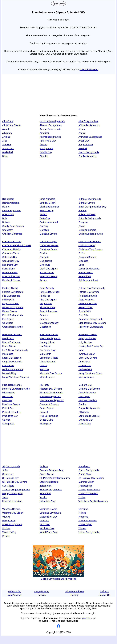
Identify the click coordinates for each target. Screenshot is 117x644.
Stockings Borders (49, 482)
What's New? (15, 595)
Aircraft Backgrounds (50, 129)
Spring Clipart (85, 474)
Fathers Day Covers (89, 292)
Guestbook (45, 327)
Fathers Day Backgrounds (92, 288)
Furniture (44, 319)
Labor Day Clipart (49, 358)
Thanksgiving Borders (51, 490)
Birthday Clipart (48, 203)
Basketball (8, 152)
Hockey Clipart (47, 342)
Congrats (44, 257)
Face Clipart (85, 276)
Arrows (43, 145)
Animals (6, 137)
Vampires (83, 509)
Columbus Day (10, 257)
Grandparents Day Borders (92, 323)
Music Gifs (8, 397)
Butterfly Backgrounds (90, 218)
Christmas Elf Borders (90, 242)
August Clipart (86, 145)
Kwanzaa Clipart (87, 354)
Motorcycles (8, 393)
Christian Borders (87, 230)
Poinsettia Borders (12, 412)
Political (44, 412)
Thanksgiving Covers (89, 490)
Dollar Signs (8, 269)
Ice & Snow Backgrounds (15, 350)
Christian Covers (48, 234)
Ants (5, 141)
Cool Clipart (46, 261)
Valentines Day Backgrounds (93, 501)
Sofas (5, 470)
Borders (82, 211)
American (45, 133)
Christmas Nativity (11, 249)
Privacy (74, 595)
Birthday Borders (11, 203)
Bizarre (6, 207)
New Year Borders (88, 400)
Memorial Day (9, 373)
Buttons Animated (49, 222)
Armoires (7, 145)
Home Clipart (9, 346)
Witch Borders (47, 528)
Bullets (43, 214)
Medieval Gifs (85, 369)
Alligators (7, 133)
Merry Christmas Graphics (16, 377)
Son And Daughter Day (51, 470)
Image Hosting (42, 591)
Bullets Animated (87, 214)
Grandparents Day (49, 323)
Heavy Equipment (11, 342)
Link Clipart (8, 366)
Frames (44, 315)
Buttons (6, 222)
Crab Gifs (83, 261)
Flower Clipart (86, 307)
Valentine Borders (11, 509)
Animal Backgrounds (50, 137)
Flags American (86, 300)
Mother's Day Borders (51, 389)
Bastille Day (46, 152)
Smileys (44, 466)
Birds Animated (47, 199)
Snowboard (84, 466)
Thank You (45, 493)
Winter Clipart (85, 524)
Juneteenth (45, 354)
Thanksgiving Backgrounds (16, 490)
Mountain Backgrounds (51, 393)
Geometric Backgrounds (91, 319)
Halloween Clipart (49, 335)
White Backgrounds (12, 524)
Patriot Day (8, 408)
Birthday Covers (87, 203)
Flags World (46, 304)
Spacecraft (8, 474)
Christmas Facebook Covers (17, 245)
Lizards (43, 366)
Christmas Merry (87, 245)
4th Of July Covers (12, 125)
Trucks (43, 497)
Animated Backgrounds (90, 137)
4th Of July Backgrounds (52, 121)
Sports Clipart (47, 474)
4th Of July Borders (88, 121)
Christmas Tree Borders (91, 249)
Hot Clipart (45, 346)
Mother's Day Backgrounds (16, 389)
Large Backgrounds (12, 362)
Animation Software (74, 591)
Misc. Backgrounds (12, 385)
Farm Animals (47, 288)
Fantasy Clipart (10, 288)
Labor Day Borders (12, 358)
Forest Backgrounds (13, 315)
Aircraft (6, 129)
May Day (44, 369)
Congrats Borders (87, 257)
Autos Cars (8, 148)
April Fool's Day (48, 141)
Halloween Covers (88, 335)
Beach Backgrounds (89, 152)
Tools (5, 497)
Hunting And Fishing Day (91, 346)
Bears (5, 156)
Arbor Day (84, 141)
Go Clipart (7, 323)
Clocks (43, 253)
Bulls (5, 218)
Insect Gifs (8, 354)
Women (82, 528)
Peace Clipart (47, 408)
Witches (6, 528)
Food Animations (48, 311)
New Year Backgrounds (52, 400)
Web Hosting (15, 591)
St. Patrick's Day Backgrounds (55, 478)
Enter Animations (48, 276)
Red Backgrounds (49, 416)
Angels (82, 133)
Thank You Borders (88, 493)
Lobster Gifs (85, 366)
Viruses (6, 517)
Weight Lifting (9, 521)
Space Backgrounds (89, 470)
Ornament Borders (49, 404)
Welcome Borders (88, 521)
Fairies (43, 280)
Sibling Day (46, 424)
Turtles (82, 497)
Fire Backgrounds (11, 296)
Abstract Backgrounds (51, 125)
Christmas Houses (49, 245)
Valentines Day (47, 501)
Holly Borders (85, 342)
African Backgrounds (89, 125)
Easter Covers (86, 273)
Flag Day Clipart (48, 300)
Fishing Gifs (8, 300)
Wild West (45, 524)
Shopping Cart (86, 420)
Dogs (81, 265)
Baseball (83, 148)
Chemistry (7, 230)
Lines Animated (48, 362)
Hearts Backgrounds (50, 338)
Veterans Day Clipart (13, 513)
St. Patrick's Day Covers (15, 482)
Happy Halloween (87, 338)
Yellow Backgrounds (89, 532)
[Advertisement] (58, 93)
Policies (42, 595)
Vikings (82, 513)
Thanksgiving (85, 486)
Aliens (82, 129)
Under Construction (12, 501)
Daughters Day (10, 265)
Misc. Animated (86, 377)
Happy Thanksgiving (13, 493)
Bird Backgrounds (88, 156)
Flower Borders (48, 307)
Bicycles (44, 156)
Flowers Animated (88, 304)
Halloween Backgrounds (91, 327)
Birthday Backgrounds (90, 199)
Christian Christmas (12, 234)
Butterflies (45, 218)
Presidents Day (10, 416)
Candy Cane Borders (13, 226)
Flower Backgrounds (13, 307)
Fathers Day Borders (13, 292)
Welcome (45, 521)
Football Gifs (85, 311)
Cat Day (44, 226)
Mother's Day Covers (89, 389)
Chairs (82, 226)
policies (86, 618)
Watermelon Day (48, 517)
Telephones (46, 486)
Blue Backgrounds (12, 211)
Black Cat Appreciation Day (92, 207)
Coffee (82, 253)
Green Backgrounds (12, 327)
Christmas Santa (48, 249)
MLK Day (44, 385)
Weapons (83, 517)
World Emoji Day (48, 532)
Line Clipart (84, 362)
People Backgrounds (89, 408)
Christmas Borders (12, 242)
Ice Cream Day (47, 350)
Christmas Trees (11, 253)
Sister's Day (85, 424)
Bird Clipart (8, 199)
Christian (44, 230)
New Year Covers (11, 404)
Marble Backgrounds (13, 369)
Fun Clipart (8, 319)
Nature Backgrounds (50, 397)
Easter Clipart (47, 273)
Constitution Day (11, 261)
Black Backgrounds (50, 207)
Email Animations (11, 276)
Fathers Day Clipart (50, 292)
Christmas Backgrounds (91, 234)
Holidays (104, 591)
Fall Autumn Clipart (88, 280)
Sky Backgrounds (11, 466)
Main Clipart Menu (89, 70)
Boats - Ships (47, 211)
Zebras (6, 536)
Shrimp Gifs (8, 424)
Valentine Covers (48, 509)
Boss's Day (8, 214)
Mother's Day (85, 385)
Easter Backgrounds (89, 269)
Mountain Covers (87, 393)
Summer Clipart (86, 482)
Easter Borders (10, 273)
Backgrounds (46, 148)
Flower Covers (10, 311)
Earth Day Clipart (48, 269)
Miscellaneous (47, 377)
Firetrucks (45, 296)
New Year (7, 400)
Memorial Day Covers (51, 373)
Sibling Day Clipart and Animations (58, 578)
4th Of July (8, 121)
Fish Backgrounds (88, 296)
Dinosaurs (45, 265)
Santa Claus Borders (89, 416)
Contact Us (104, 595)
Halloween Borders (12, 335)
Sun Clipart (8, 486)
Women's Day (9, 532)
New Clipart (84, 397)
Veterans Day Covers (51, 513)
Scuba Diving (47, 420)
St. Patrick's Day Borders (91, 478)
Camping (83, 222)
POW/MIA (84, 412)
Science (6, 420)
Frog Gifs (83, 315)
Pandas (82, 404)
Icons (81, 350)
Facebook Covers (11, 280)
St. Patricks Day (10, 478)
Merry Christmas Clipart (90, 373)
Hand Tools (8, 338)
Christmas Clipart (49, 242)
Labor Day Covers (88, 358)
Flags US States (11, 304)
